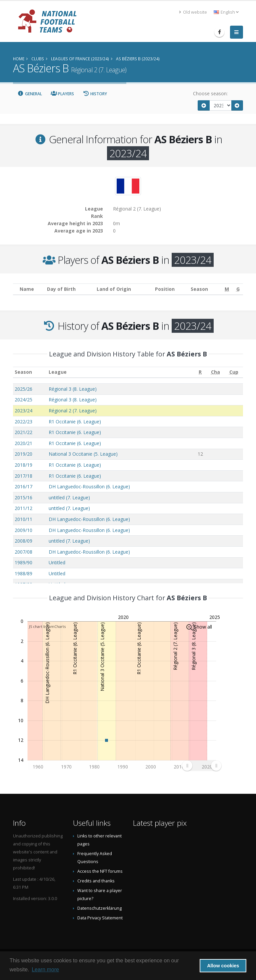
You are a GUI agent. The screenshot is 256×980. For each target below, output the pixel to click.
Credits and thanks (96, 881)
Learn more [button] (45, 970)
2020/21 (23, 443)
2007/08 (23, 552)
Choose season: (210, 93)
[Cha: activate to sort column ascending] (215, 372)
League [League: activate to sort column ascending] (58, 372)
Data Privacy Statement (100, 918)
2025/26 (23, 389)
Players (62, 94)
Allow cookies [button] (223, 966)
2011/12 (23, 508)
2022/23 (23, 422)
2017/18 (23, 476)
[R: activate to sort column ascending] (200, 372)
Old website (193, 12)
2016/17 (23, 487)
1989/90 (23, 562)
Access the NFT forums (100, 871)
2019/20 (23, 454)
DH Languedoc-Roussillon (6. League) (89, 487)
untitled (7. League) (69, 497)
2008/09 (23, 541)
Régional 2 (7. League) (73, 411)
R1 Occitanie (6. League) (75, 422)
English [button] (226, 12)
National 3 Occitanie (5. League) (83, 454)
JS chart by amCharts (47, 626)
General (30, 94)
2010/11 (23, 519)
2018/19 (23, 465)
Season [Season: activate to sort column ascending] (23, 372)
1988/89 (23, 573)
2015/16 (23, 497)
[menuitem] (201, 766)
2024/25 (23, 400)
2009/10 (23, 530)
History (95, 94)
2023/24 (23, 411)
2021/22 (23, 432)
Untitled (57, 562)
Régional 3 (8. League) (73, 389)
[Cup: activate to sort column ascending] (234, 372)
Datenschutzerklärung (99, 908)
